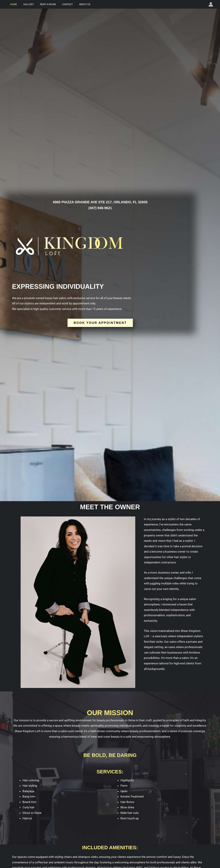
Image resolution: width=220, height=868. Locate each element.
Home (13, 4)
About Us (78, 4)
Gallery (26, 4)
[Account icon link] (211, 4)
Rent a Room (44, 4)
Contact (62, 4)
